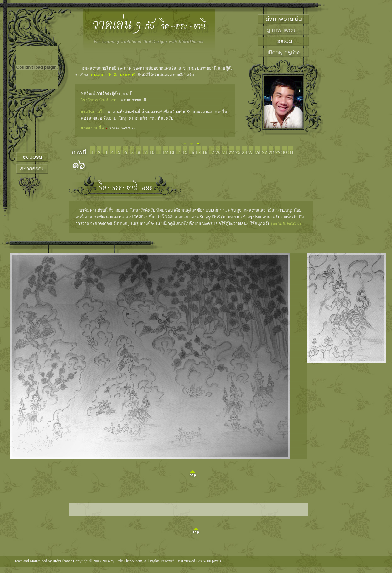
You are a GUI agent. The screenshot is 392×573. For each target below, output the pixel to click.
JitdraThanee (62, 561)
